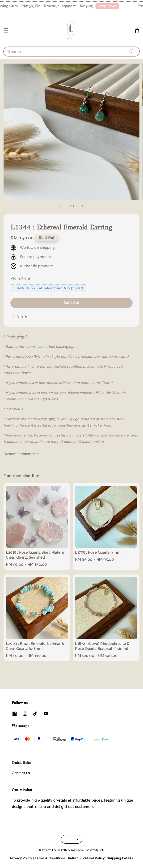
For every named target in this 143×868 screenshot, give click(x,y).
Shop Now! (111, 6)
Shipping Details (120, 858)
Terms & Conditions (50, 858)
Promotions (21, 278)
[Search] (132, 51)
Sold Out (71, 303)
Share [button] (19, 317)
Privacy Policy (21, 858)
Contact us (21, 773)
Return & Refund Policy (86, 858)
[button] (6, 31)
